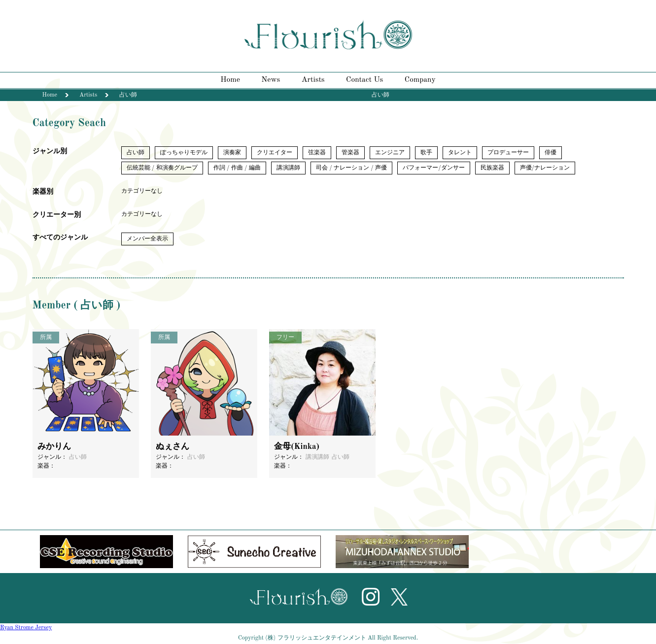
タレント (460, 153)
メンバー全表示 (147, 239)
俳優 (551, 153)
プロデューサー (508, 153)
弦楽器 (317, 153)
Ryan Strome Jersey (26, 628)
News (271, 80)
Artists (313, 80)
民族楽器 (492, 168)
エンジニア (390, 153)
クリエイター (275, 153)
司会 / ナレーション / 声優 (351, 168)
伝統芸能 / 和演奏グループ (162, 168)
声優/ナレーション (545, 168)
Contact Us (364, 80)
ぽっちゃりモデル (184, 153)
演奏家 (232, 153)
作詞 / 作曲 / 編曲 (237, 168)
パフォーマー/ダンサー (433, 168)
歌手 (426, 153)
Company (420, 80)
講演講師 (288, 168)
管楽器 (350, 153)
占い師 (136, 153)
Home (230, 80)
